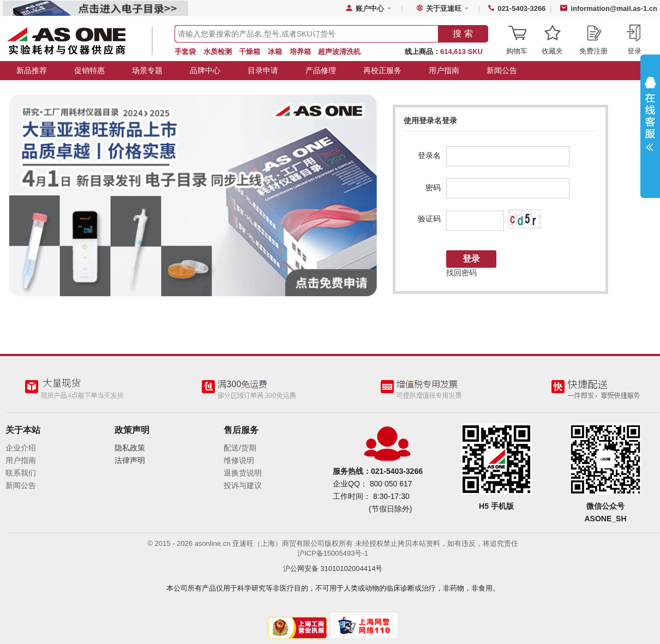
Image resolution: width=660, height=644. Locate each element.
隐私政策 (130, 448)
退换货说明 (243, 473)
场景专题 (147, 70)
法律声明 (130, 460)
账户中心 (370, 8)
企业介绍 (21, 448)
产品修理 (321, 70)
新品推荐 (32, 70)
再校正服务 (382, 70)
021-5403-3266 (521, 8)
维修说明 (239, 460)
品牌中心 (205, 70)
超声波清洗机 (339, 52)
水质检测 (218, 52)
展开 (650, 117)
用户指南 (444, 70)
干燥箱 (250, 52)
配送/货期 (240, 448)
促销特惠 (89, 70)
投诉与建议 (243, 485)
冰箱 (275, 52)
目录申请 (263, 70)
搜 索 (463, 34)
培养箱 (300, 52)
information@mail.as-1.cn (614, 8)
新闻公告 (502, 70)
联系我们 (21, 473)
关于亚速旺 (444, 8)
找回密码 (461, 273)
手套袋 (185, 52)
